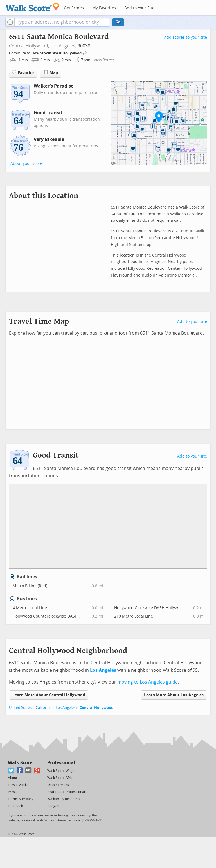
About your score (26, 164)
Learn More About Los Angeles (174, 695)
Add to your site (192, 322)
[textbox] (62, 22)
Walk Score (20, 763)
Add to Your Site (139, 8)
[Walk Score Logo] (32, 7)
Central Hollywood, (29, 46)
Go (118, 22)
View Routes (104, 60)
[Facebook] (20, 770)
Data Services (58, 785)
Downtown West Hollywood (57, 53)
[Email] (29, 770)
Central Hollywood (96, 708)
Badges (53, 806)
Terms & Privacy (21, 799)
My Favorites (104, 8)
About (13, 778)
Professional (61, 763)
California (44, 708)
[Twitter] (11, 770)
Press (12, 792)
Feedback (15, 806)
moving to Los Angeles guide (148, 682)
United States (20, 708)
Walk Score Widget (62, 771)
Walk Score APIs (60, 778)
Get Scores (74, 8)
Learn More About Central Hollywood (49, 695)
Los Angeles (63, 46)
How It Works (18, 785)
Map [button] (50, 73)
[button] (10, 22)
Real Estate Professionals (67, 792)
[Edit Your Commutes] (85, 52)
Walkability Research (63, 799)
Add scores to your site (185, 37)
